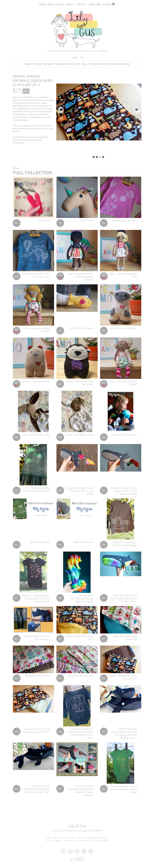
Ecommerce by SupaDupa (79, 859)
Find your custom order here (110, 64)
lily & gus (77, 826)
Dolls (86, 64)
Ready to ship (56, 4)
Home (42, 4)
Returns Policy (84, 841)
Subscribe (95, 4)
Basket (107, 4)
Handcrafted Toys (68, 64)
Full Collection (32, 171)
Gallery (50, 841)
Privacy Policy (70, 841)
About (70, 4)
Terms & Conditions (100, 841)
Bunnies (49, 64)
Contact (81, 4)
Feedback (58, 841)
